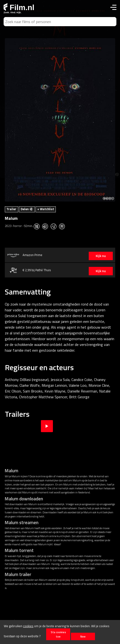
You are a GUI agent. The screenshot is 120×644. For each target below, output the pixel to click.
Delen (27, 209)
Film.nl (19, 7)
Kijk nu (101, 256)
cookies (28, 626)
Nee (83, 636)
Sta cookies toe (58, 634)
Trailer (11, 209)
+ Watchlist (46, 209)
